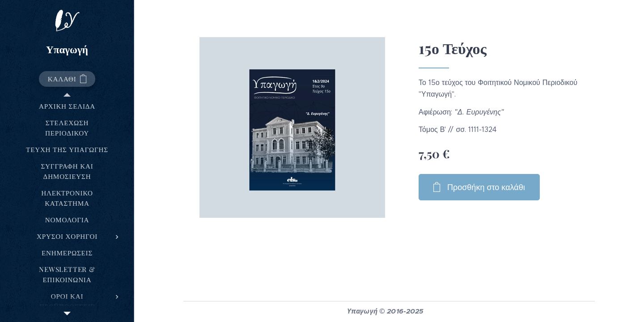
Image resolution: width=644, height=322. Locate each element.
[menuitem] (67, 106)
